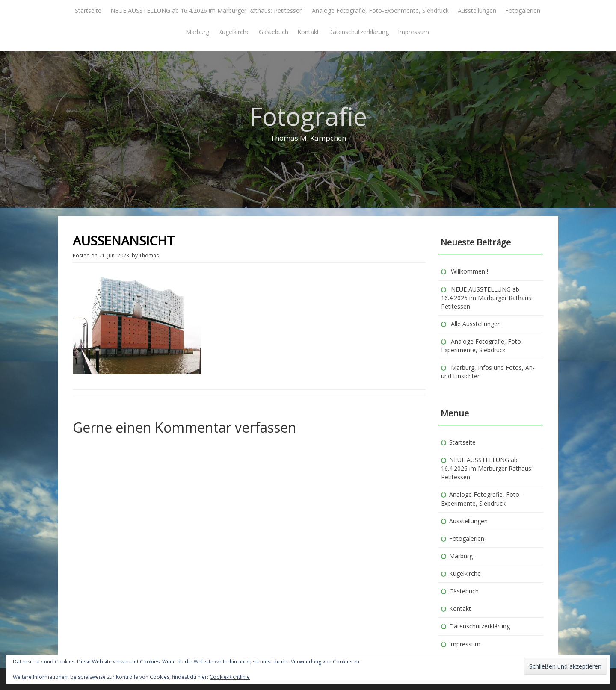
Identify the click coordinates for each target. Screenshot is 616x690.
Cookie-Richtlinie (230, 677)
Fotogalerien (523, 10)
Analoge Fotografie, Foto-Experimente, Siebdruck (380, 10)
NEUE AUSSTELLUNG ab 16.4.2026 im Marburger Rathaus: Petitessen (207, 10)
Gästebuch (274, 32)
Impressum (413, 32)
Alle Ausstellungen (476, 324)
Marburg (197, 32)
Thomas (149, 255)
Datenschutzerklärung (358, 32)
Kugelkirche (234, 32)
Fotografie (308, 116)
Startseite (88, 10)
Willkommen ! (469, 271)
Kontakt (308, 32)
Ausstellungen (477, 10)
